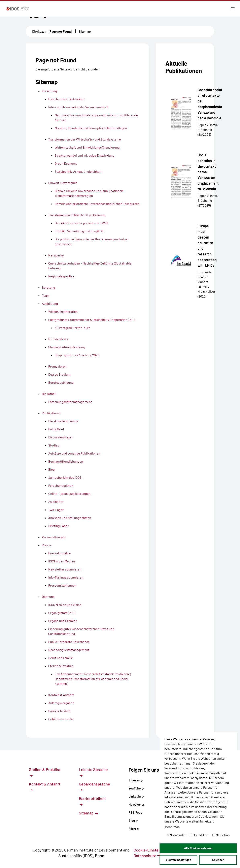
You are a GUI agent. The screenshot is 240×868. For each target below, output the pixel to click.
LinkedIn (136, 796)
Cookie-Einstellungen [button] (155, 850)
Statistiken (199, 835)
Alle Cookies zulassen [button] (198, 848)
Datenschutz (147, 856)
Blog (133, 820)
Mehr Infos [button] (172, 827)
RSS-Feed (135, 812)
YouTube (136, 788)
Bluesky (136, 780)
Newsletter (136, 804)
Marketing (221, 835)
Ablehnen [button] (218, 860)
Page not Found (61, 31)
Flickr (134, 828)
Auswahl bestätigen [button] (178, 860)
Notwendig (176, 835)
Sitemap (85, 31)
